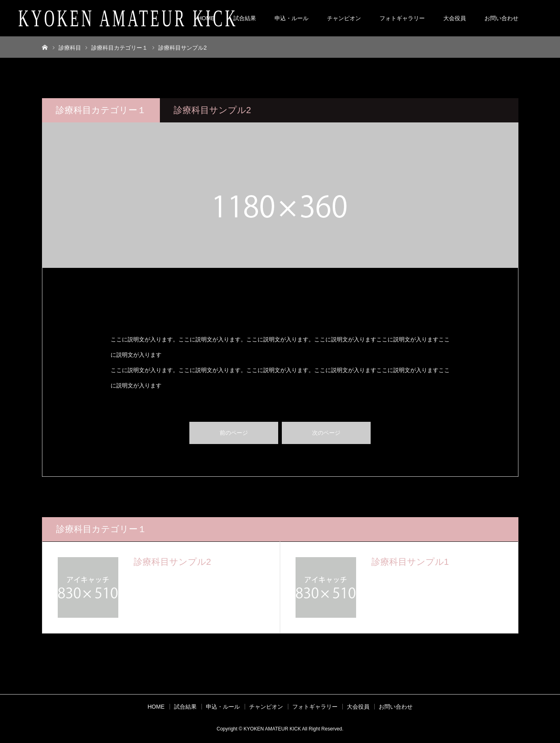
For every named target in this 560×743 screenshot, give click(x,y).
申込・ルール (292, 18)
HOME (206, 18)
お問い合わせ (501, 18)
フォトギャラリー (402, 18)
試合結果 (245, 18)
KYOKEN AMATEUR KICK (128, 18)
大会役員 (455, 18)
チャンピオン (344, 18)
